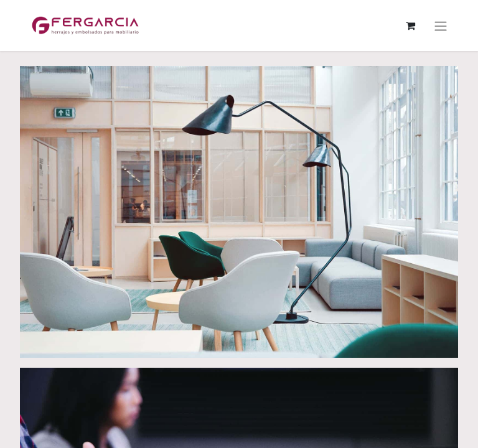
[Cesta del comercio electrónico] (410, 26)
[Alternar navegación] (441, 26)
